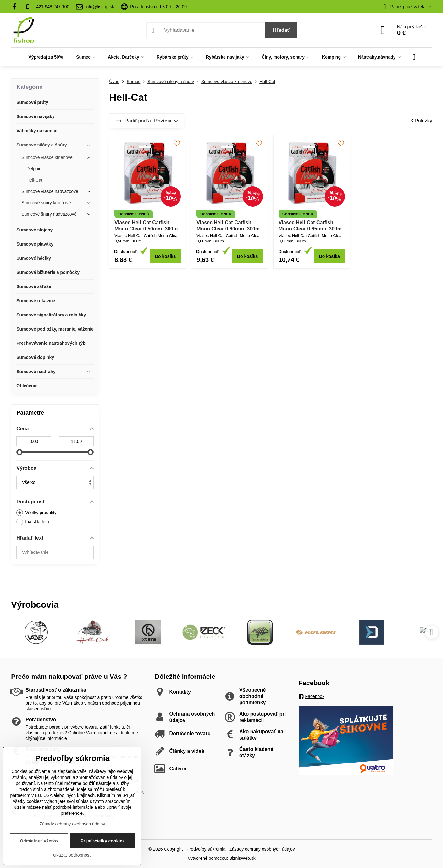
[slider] (19, 452)
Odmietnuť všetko (39, 841)
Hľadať (281, 30)
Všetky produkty (36, 513)
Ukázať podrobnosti (72, 855)
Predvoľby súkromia (206, 849)
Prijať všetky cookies (103, 841)
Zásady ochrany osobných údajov (262, 849)
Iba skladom (33, 522)
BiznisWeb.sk (242, 858)
